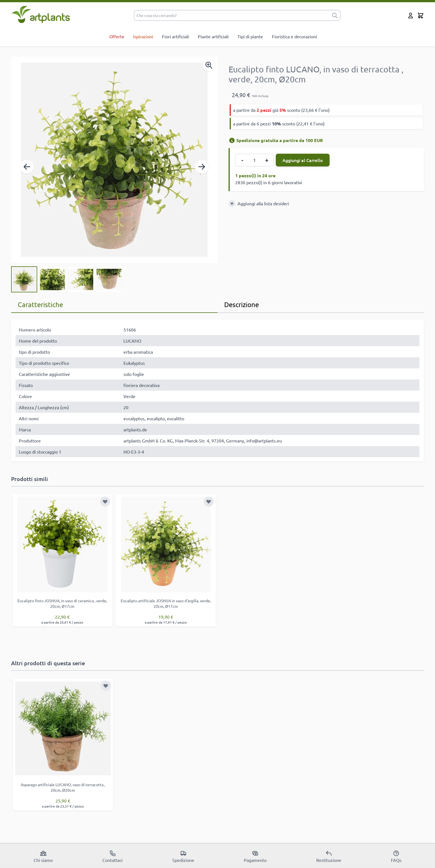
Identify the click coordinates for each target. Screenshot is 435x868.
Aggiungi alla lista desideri (263, 203)
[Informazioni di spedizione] (232, 140)
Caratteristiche (40, 304)
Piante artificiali (213, 36)
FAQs (396, 856)
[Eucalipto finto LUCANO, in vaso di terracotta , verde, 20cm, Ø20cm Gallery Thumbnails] (67, 279)
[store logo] (41, 14)
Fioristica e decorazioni (294, 36)
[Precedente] (27, 167)
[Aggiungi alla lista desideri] (232, 204)
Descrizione (241, 304)
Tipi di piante (250, 36)
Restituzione (329, 856)
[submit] (335, 15)
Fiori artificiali (175, 36)
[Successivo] (202, 167)
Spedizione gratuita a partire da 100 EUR (276, 140)
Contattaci (112, 856)
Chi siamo (43, 856)
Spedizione (183, 856)
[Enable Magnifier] (209, 65)
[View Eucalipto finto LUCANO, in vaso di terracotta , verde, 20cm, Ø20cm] (24, 279)
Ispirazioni (143, 36)
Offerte (117, 36)
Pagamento (255, 856)
